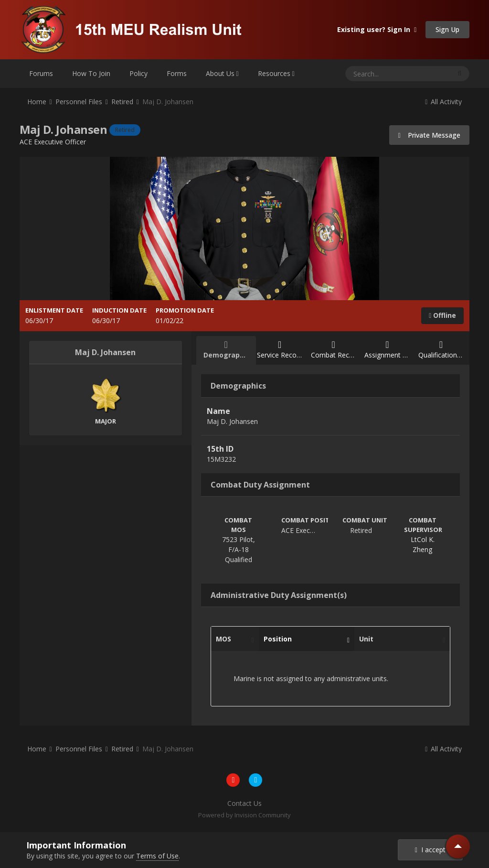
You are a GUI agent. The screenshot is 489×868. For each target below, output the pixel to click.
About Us (222, 73)
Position (304, 639)
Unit (400, 639)
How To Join (91, 73)
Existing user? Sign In (377, 29)
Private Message (430, 135)
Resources (276, 73)
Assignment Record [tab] (391, 350)
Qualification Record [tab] (445, 350)
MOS (233, 639)
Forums (41, 73)
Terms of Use (157, 856)
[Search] (373, 74)
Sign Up (447, 29)
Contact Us (244, 803)
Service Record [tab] (280, 350)
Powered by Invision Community (244, 815)
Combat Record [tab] (335, 350)
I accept (430, 850)
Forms (177, 73)
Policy (138, 73)
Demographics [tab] (229, 350)
